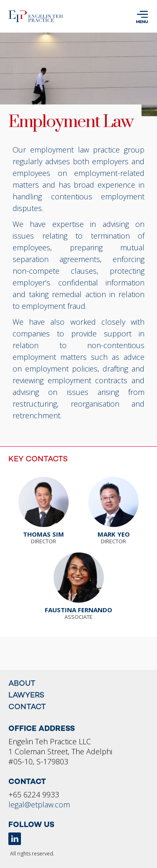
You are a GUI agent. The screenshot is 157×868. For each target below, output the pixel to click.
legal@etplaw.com (39, 804)
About (22, 684)
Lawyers (26, 696)
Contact (27, 707)
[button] (141, 18)
